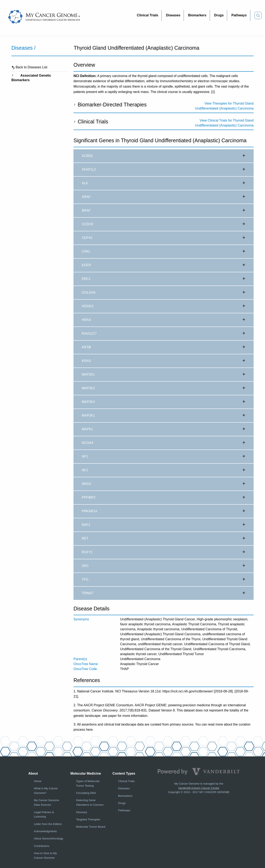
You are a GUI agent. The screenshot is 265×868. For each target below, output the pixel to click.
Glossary (82, 812)
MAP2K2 (164, 388)
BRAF (164, 211)
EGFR (164, 265)
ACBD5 (164, 156)
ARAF (164, 197)
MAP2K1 (164, 375)
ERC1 (164, 279)
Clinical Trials (91, 122)
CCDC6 (164, 224)
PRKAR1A (164, 511)
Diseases (124, 788)
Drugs (122, 803)
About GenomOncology (49, 838)
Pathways (124, 810)
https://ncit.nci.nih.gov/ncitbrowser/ (188, 691)
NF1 (164, 457)
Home (38, 781)
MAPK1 (164, 429)
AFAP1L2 (164, 170)
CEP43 (164, 238)
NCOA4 (164, 443)
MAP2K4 (164, 402)
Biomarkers (125, 796)
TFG (164, 580)
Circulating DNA (86, 793)
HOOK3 (164, 306)
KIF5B (164, 347)
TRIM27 (164, 593)
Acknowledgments (45, 831)
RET (164, 539)
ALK (164, 183)
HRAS (164, 320)
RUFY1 (164, 552)
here (89, 730)
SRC (164, 566)
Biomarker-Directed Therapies (110, 105)
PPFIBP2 (164, 498)
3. (75, 724)
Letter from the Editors (48, 824)
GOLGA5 (164, 293)
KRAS (164, 361)
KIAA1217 (164, 334)
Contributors (42, 846)
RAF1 (164, 525)
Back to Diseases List (29, 67)
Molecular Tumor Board (91, 827)
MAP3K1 (164, 416)
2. (75, 705)
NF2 (164, 470)
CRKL (164, 252)
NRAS (164, 484)
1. (75, 691)
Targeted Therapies (88, 819)
